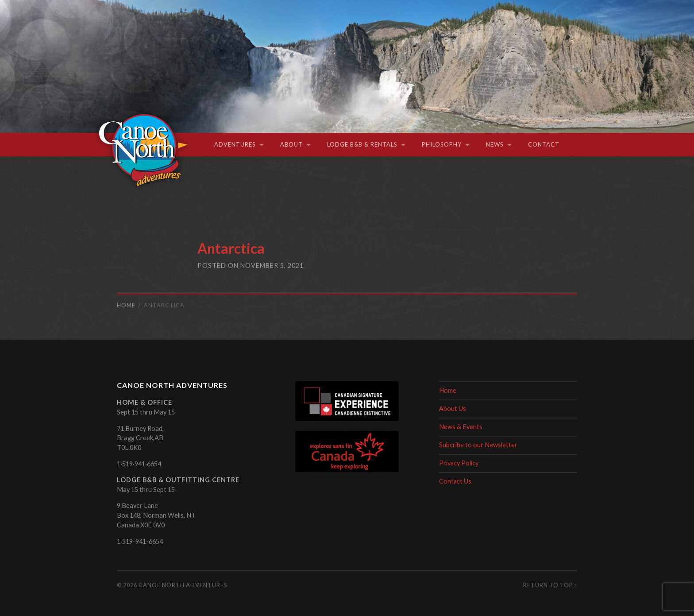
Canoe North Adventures (183, 585)
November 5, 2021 (272, 265)
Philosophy (442, 144)
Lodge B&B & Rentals (362, 144)
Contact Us (455, 481)
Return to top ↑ (550, 585)
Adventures (235, 144)
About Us (453, 409)
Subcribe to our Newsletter (478, 445)
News (495, 144)
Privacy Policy (459, 463)
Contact (544, 144)
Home (448, 390)
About (291, 144)
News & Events (461, 427)
